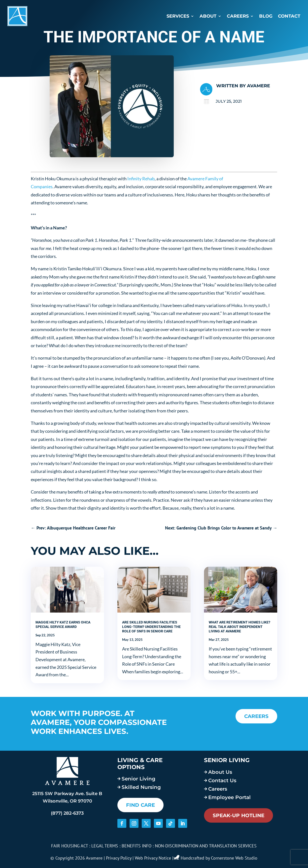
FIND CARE (140, 805)
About (208, 16)
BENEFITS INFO (137, 846)
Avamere (258, 86)
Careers (238, 16)
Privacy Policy (119, 858)
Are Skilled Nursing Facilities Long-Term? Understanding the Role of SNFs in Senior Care (151, 627)
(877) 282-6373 (67, 813)
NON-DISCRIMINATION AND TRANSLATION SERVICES (206, 846)
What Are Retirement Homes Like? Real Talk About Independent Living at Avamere (240, 627)
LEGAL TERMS (105, 846)
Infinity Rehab (141, 179)
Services (178, 16)
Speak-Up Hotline (239, 815)
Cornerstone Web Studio (234, 858)
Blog (266, 16)
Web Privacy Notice (153, 858)
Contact (289, 16)
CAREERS (256, 716)
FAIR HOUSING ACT (69, 846)
